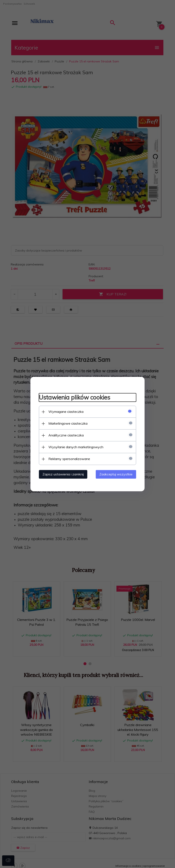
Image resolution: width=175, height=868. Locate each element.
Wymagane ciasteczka (66, 412)
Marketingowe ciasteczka (68, 423)
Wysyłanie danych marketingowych (76, 447)
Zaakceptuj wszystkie (116, 474)
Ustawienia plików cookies (75, 398)
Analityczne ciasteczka (66, 435)
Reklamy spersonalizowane (69, 459)
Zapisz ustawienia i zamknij (63, 474)
